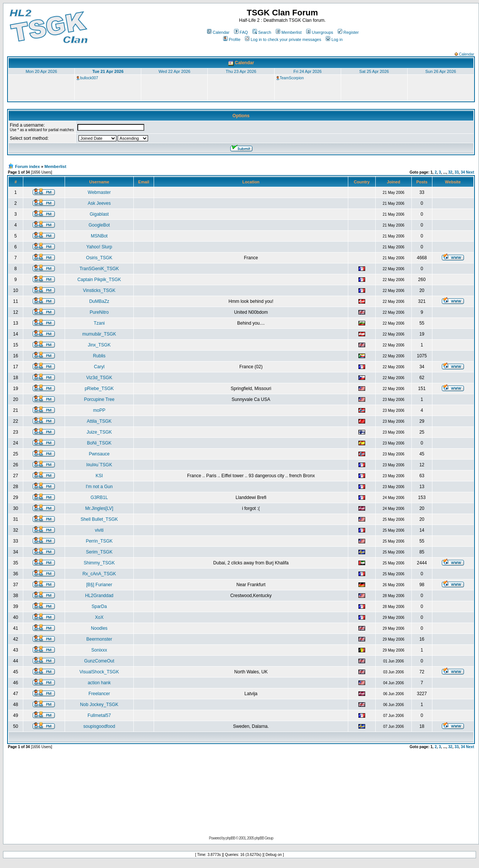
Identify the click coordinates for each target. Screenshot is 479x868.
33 (457, 172)
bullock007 (89, 78)
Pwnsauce (99, 454)
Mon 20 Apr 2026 (41, 71)
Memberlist (289, 32)
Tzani (99, 323)
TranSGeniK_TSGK (99, 269)
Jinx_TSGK (99, 345)
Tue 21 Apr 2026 (108, 71)
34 (463, 172)
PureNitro (99, 312)
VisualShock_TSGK (99, 672)
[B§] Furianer (99, 585)
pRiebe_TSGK (99, 389)
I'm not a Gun (99, 487)
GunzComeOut (99, 661)
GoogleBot (99, 225)
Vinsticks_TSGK (99, 290)
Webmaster (99, 192)
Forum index (27, 166)
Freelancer (99, 694)
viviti (99, 530)
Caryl (99, 367)
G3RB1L (99, 498)
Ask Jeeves (99, 203)
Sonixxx (99, 650)
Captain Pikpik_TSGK (99, 280)
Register (348, 32)
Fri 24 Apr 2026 (307, 71)
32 (450, 172)
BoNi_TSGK (99, 443)
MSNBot (99, 236)
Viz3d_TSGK (99, 378)
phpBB (230, 838)
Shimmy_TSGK (99, 563)
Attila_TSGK (99, 421)
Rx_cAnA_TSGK (99, 574)
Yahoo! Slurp (99, 247)
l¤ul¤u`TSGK (99, 465)
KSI (99, 476)
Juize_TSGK (99, 432)
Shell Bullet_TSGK (99, 519)
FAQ (241, 32)
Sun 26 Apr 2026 (441, 71)
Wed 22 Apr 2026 (175, 71)
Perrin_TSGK (99, 541)
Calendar (218, 32)
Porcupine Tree (99, 399)
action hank (99, 683)
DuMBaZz (99, 301)
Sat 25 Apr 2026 (374, 71)
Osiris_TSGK (99, 258)
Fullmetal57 (99, 715)
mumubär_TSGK (99, 334)
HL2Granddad (99, 596)
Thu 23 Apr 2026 (241, 71)
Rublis (99, 356)
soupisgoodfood (99, 726)
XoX (99, 617)
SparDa (99, 606)
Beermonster (99, 639)
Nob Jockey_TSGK (99, 705)
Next (470, 172)
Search (262, 32)
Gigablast (99, 214)
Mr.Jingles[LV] (99, 508)
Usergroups (320, 32)
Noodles (99, 628)
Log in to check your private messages (283, 39)
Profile (232, 39)
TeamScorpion (292, 78)
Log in (334, 39)
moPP (99, 410)
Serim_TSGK (99, 552)
